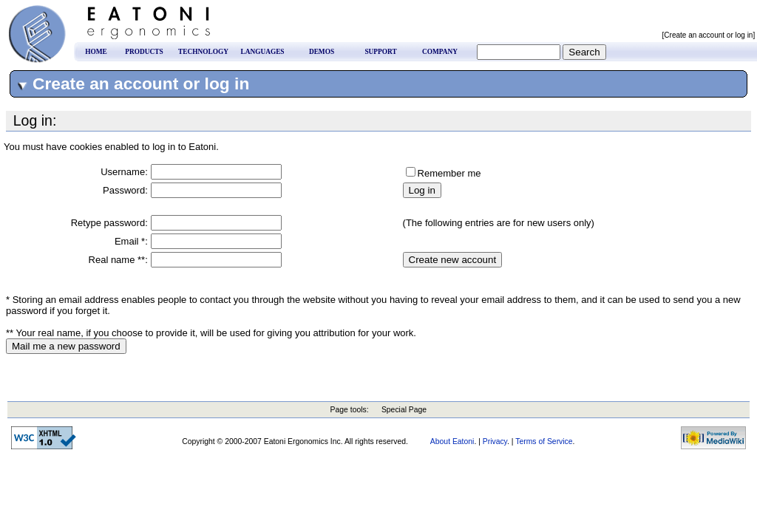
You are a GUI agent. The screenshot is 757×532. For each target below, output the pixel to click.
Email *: (131, 241)
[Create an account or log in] (710, 35)
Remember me (449, 173)
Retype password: (109, 223)
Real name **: (118, 260)
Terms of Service (544, 441)
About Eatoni (452, 441)
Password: (125, 190)
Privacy (495, 441)
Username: (124, 172)
